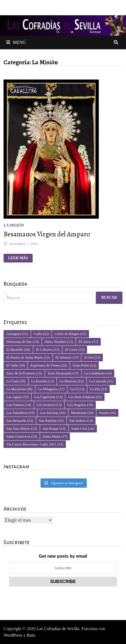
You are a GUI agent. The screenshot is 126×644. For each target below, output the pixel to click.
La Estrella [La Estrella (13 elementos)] (43, 381)
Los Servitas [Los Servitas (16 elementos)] (53, 413)
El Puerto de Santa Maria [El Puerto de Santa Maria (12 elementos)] (28, 357)
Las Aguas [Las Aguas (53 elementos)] (17, 397)
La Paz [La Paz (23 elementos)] (99, 389)
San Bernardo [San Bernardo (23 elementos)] (20, 421)
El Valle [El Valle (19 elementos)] (16, 365)
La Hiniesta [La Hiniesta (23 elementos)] (71, 381)
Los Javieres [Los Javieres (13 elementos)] (49, 405)
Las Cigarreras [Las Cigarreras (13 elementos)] (48, 397)
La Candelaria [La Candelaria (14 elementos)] (98, 373)
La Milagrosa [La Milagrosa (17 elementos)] (51, 389)
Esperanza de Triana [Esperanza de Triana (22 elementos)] (49, 365)
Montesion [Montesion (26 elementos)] (82, 413)
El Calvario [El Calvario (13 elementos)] (48, 350)
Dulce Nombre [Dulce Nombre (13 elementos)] (59, 342)
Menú (16, 42)
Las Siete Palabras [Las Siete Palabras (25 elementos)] (85, 397)
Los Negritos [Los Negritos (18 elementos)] (80, 405)
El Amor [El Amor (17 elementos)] (88, 342)
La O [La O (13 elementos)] (77, 389)
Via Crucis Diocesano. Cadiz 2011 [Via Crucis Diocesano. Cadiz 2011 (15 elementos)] (35, 444)
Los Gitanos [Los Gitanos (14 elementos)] (19, 405)
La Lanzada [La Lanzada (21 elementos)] (101, 381)
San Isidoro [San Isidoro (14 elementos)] (81, 421)
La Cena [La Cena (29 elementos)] (16, 381)
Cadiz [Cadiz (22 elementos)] (42, 334)
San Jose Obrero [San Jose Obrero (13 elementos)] (22, 428)
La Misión (14, 225)
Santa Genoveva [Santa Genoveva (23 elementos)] (22, 436)
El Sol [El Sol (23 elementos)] (92, 357)
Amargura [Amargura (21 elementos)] (17, 334)
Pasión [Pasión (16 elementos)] (107, 413)
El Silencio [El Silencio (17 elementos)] (67, 357)
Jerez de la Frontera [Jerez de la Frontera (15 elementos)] (24, 373)
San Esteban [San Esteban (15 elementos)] (51, 421)
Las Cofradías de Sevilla (58, 629)
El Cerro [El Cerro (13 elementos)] (75, 350)
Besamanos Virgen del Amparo (47, 234)
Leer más (20, 258)
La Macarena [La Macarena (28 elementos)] (19, 389)
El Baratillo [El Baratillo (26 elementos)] (18, 350)
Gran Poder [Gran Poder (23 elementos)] (84, 365)
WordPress (13, 635)
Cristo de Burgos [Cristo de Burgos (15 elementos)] (70, 334)
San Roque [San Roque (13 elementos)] (54, 428)
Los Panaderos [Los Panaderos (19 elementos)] (20, 413)
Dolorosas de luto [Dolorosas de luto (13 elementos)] (23, 342)
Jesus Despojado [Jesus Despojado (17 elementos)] (63, 373)
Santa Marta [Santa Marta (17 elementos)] (55, 436)
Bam (31, 635)
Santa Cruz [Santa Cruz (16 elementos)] (83, 428)
